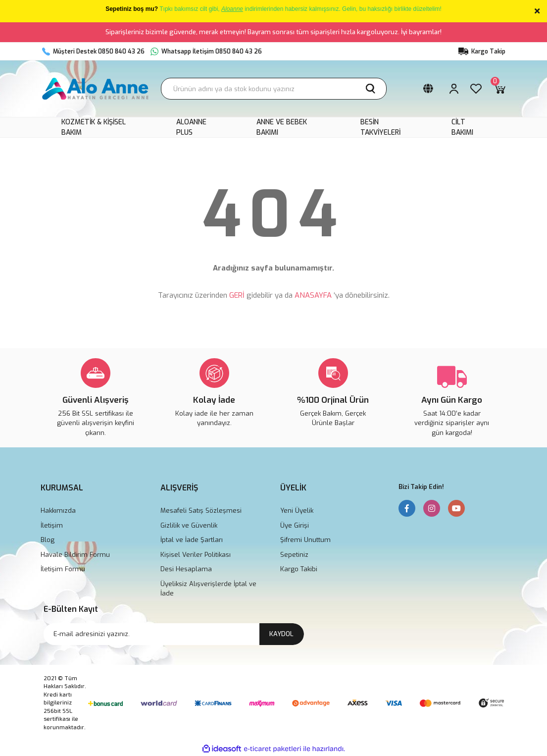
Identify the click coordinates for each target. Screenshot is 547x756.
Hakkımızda (58, 511)
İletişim (52, 525)
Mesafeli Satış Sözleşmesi (201, 511)
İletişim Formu (63, 569)
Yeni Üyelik (297, 511)
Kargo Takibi (299, 569)
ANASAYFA (313, 295)
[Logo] (96, 88)
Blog (48, 540)
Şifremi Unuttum (305, 540)
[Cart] (499, 89)
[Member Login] (454, 89)
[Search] (274, 89)
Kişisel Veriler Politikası (196, 555)
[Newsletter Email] (174, 634)
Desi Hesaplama (186, 569)
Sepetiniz (294, 555)
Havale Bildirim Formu (75, 555)
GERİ (237, 295)
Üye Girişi (295, 525)
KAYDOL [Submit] (281, 634)
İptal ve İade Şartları (192, 540)
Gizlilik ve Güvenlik (189, 525)
